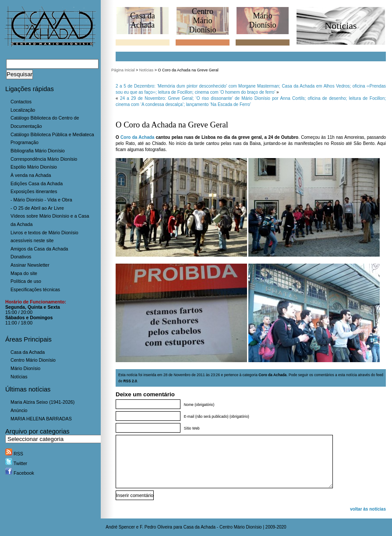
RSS (14, 454)
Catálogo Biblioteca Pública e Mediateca (52, 134)
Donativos (21, 257)
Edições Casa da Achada (37, 183)
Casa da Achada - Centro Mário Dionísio (223, 527)
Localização (23, 110)
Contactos (21, 102)
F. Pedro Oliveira (156, 527)
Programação (25, 142)
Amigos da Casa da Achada (39, 249)
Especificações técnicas (35, 289)
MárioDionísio (262, 20)
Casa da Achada (28, 352)
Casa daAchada (142, 20)
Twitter (16, 463)
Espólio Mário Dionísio (34, 167)
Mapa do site (24, 273)
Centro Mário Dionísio (33, 360)
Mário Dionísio (25, 368)
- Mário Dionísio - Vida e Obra (41, 200)
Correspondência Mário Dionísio (44, 159)
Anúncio (19, 410)
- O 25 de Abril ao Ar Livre (37, 208)
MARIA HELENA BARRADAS (41, 419)
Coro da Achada (137, 137)
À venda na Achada (31, 175)
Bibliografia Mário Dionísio (38, 151)
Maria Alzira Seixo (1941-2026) (42, 402)
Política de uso (26, 281)
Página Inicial (123, 70)
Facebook (20, 473)
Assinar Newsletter (30, 265)
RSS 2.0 (130, 381)
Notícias (19, 377)
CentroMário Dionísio (202, 21)
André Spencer (120, 527)
